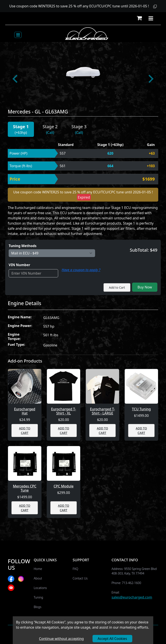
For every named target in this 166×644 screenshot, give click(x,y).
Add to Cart (117, 287)
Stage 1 (21, 127)
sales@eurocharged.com (132, 597)
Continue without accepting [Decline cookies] (61, 639)
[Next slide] (150, 79)
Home (38, 569)
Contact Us (80, 578)
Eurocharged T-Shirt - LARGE (102, 411)
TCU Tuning (141, 409)
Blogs (38, 607)
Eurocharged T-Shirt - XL (64, 411)
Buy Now (145, 287)
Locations (40, 588)
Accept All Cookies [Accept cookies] (112, 639)
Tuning (38, 597)
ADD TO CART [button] (25, 430)
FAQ (75, 569)
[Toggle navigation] (18, 35)
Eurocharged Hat (25, 411)
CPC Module (64, 486)
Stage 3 (79, 127)
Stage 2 (50, 127)
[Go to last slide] (16, 79)
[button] (155, 6)
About (38, 578)
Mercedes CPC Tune (25, 488)
